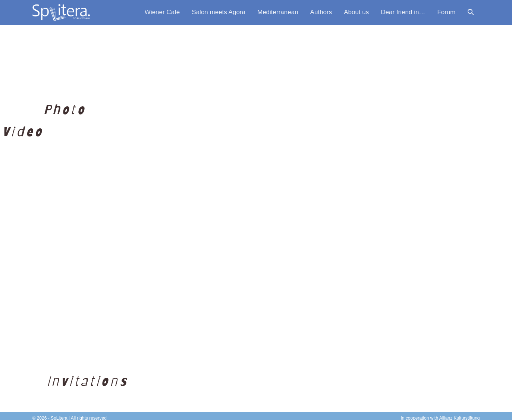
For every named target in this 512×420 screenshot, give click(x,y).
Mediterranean (278, 12)
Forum (446, 12)
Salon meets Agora (219, 12)
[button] (471, 12)
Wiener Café (162, 12)
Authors (321, 12)
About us (356, 12)
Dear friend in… (403, 12)
